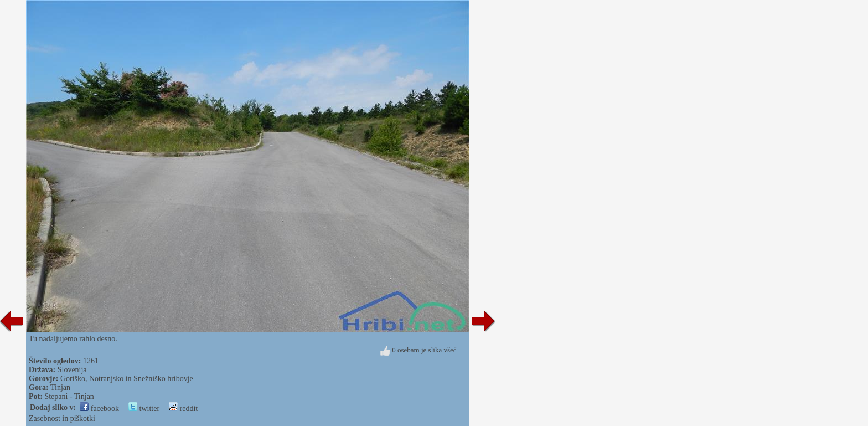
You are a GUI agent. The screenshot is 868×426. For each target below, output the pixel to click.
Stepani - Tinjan (69, 396)
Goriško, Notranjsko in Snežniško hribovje (127, 379)
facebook (99, 409)
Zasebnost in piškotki (62, 419)
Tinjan (60, 387)
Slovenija (72, 370)
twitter (144, 409)
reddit (183, 409)
